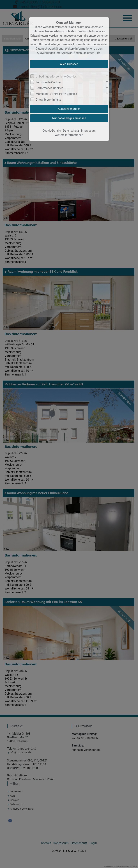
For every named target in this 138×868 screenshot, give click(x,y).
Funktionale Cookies (49, 82)
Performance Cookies (50, 88)
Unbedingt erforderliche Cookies (56, 77)
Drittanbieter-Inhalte (48, 100)
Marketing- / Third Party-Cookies (56, 94)
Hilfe (97, 53)
